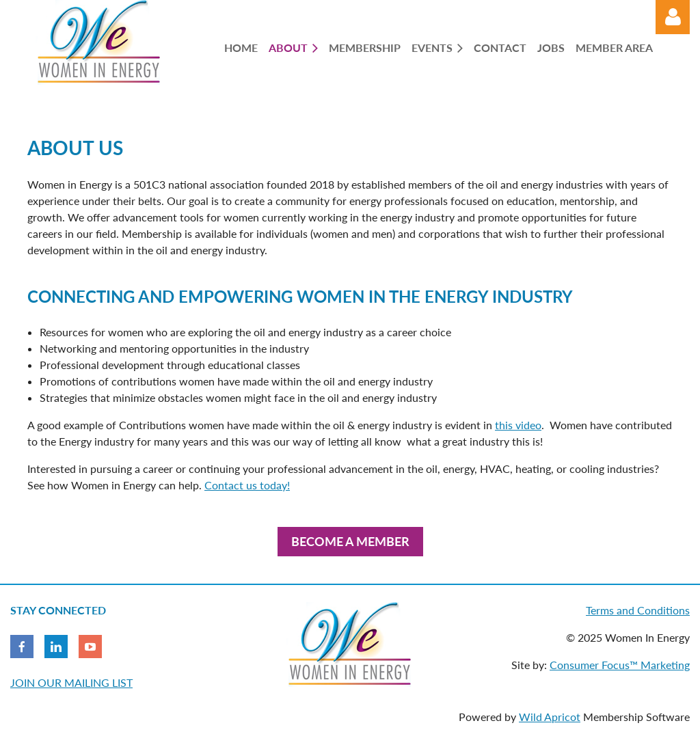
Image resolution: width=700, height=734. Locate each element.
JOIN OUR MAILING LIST (71, 682)
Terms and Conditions (638, 610)
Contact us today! (247, 485)
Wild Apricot (550, 717)
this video (518, 425)
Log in (673, 17)
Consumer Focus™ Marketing (620, 665)
